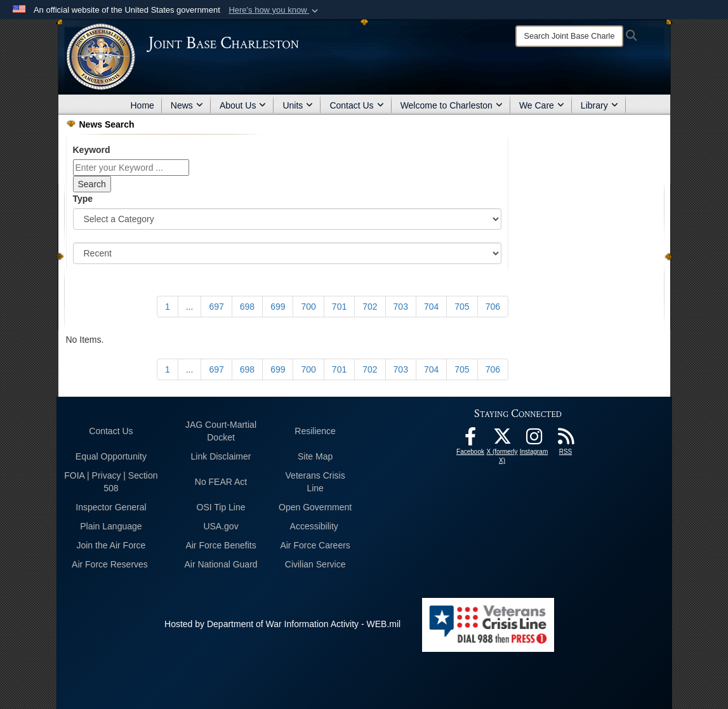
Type (83, 199)
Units (298, 105)
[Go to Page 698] (247, 307)
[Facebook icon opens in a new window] (470, 440)
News (187, 105)
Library (599, 105)
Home (142, 105)
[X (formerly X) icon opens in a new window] (502, 440)
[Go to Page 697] (216, 307)
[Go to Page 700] (308, 307)
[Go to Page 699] (278, 307)
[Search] (569, 36)
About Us (243, 105)
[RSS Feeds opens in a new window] (566, 440)
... (190, 307)
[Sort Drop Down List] (288, 253)
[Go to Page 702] (370, 307)
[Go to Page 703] (401, 307)
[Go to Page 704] (431, 307)
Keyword (92, 150)
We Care (542, 105)
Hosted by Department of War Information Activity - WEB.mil (282, 624)
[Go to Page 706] (493, 307)
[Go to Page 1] (168, 307)
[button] (275, 10)
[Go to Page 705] (462, 307)
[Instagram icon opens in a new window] (534, 440)
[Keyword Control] (131, 168)
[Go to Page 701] (339, 307)
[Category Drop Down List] (288, 219)
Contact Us (356, 105)
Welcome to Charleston (452, 105)
